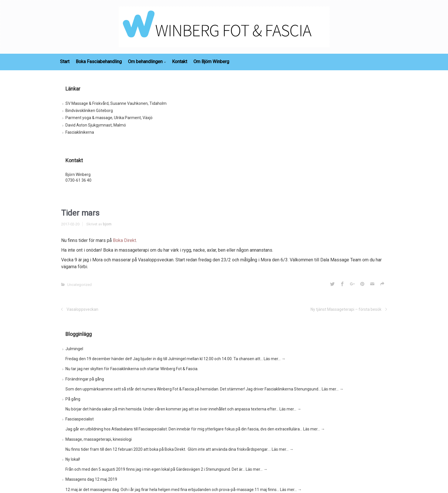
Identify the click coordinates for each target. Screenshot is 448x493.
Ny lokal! (73, 459)
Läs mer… (275, 359)
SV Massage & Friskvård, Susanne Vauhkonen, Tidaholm (116, 103)
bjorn (107, 224)
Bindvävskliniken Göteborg (89, 111)
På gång (73, 399)
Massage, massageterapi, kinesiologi (99, 439)
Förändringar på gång (85, 379)
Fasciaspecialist (80, 419)
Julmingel (74, 349)
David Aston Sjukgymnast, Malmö (96, 125)
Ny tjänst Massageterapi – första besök (346, 309)
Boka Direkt (124, 240)
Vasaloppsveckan (82, 309)
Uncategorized (79, 285)
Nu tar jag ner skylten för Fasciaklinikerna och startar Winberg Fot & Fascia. (132, 369)
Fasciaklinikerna (80, 132)
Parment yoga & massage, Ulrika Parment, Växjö (109, 118)
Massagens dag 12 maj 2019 (91, 479)
